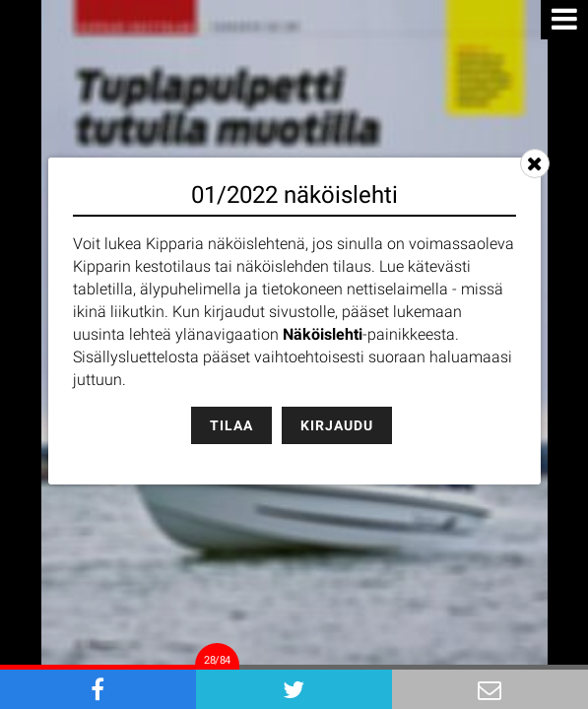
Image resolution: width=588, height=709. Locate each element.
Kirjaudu (337, 425)
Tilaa (231, 425)
